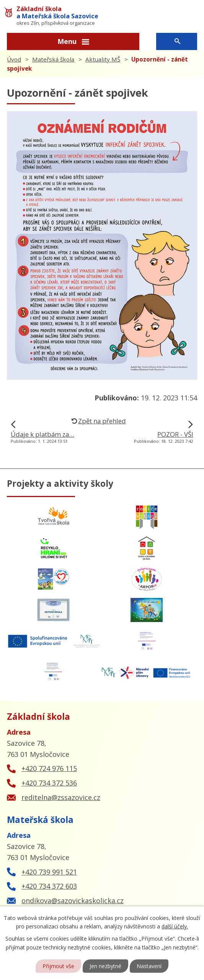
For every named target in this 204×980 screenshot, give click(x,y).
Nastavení (149, 966)
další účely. (175, 926)
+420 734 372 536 (49, 783)
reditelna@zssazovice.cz (61, 797)
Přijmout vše (58, 966)
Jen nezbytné (105, 966)
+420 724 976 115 (49, 768)
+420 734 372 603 (49, 886)
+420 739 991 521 (49, 872)
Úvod (14, 59)
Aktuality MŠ (103, 59)
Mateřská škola (53, 59)
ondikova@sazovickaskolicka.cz (73, 901)
